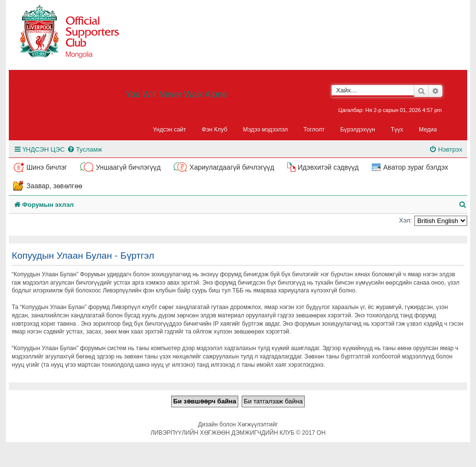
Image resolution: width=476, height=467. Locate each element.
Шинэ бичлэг (47, 167)
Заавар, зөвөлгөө (54, 186)
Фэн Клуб (214, 130)
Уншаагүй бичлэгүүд (128, 167)
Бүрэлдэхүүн (358, 130)
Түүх (397, 130)
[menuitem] (84, 149)
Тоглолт (314, 130)
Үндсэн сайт (170, 130)
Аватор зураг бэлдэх (416, 167)
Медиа (428, 130)
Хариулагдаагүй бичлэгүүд (232, 167)
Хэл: (405, 220)
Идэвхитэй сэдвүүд (328, 167)
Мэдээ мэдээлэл (266, 130)
